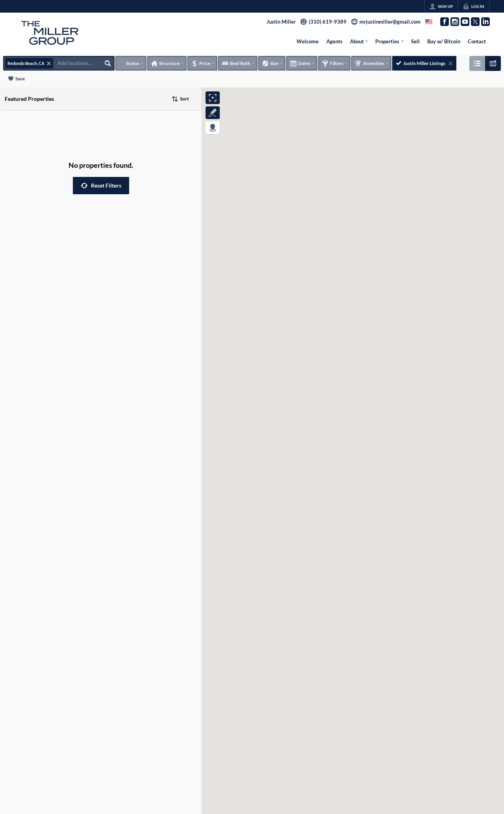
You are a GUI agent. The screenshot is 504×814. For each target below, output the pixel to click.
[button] (101, 186)
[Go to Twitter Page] (475, 22)
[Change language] (429, 22)
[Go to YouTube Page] (465, 22)
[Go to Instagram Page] (455, 22)
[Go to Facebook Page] (445, 22)
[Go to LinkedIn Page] (485, 22)
